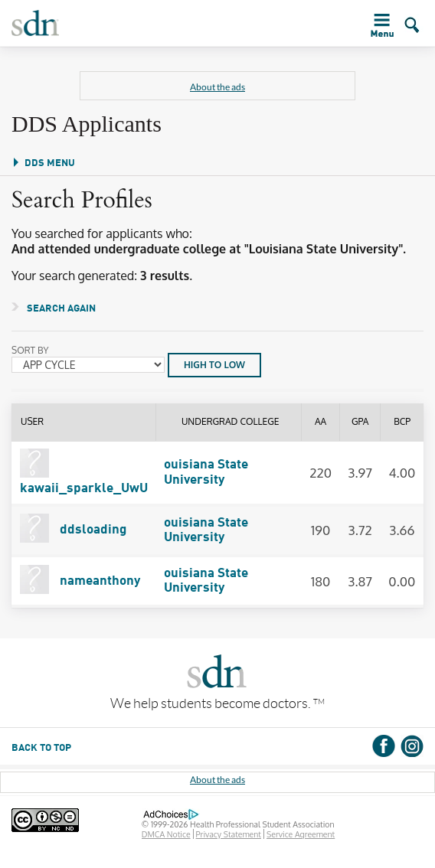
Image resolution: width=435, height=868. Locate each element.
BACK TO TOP (41, 748)
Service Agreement (301, 834)
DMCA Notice (166, 834)
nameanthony (80, 581)
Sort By (30, 351)
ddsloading (73, 530)
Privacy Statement (229, 834)
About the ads (217, 87)
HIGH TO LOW (214, 365)
